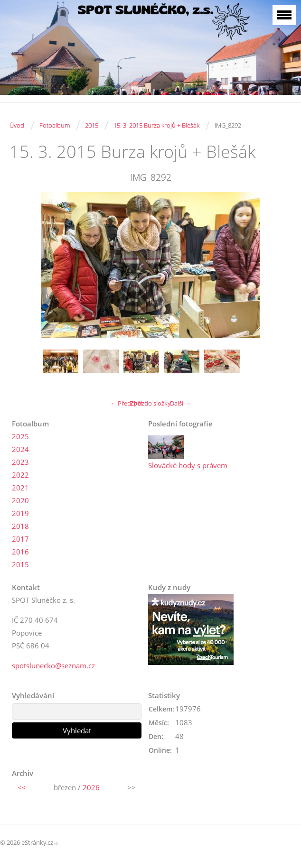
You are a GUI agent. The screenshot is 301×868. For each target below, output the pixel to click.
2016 (20, 552)
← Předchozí (128, 403)
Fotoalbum (55, 125)
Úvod (17, 125)
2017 (20, 539)
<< (22, 787)
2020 (20, 500)
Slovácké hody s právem (188, 465)
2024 (20, 449)
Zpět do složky (150, 403)
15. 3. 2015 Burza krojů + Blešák (156, 125)
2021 (20, 488)
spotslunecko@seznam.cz (53, 665)
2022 (20, 475)
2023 (20, 462)
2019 (20, 513)
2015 (92, 125)
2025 (20, 436)
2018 (20, 526)
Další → (180, 403)
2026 (91, 787)
